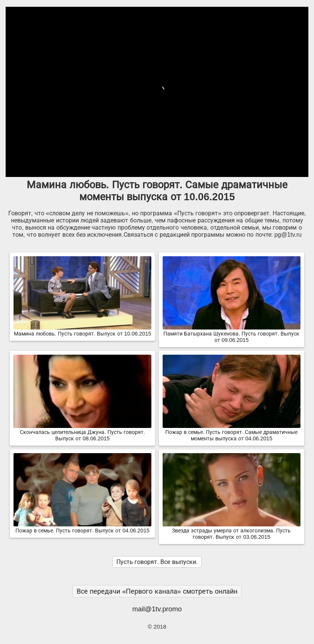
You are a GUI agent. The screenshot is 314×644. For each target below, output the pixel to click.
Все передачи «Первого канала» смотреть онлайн (157, 591)
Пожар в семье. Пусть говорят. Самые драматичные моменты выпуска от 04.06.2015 (232, 432)
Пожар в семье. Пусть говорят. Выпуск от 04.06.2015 (82, 528)
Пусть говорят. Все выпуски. (157, 562)
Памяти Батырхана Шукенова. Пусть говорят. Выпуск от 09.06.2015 (232, 334)
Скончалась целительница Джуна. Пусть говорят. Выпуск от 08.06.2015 (82, 432)
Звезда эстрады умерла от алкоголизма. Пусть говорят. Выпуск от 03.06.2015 (232, 531)
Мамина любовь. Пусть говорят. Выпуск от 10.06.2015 (82, 331)
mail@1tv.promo (157, 609)
